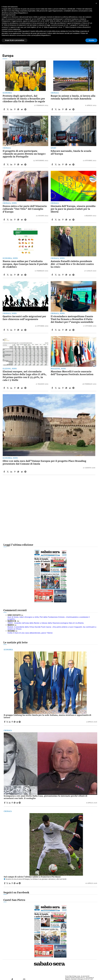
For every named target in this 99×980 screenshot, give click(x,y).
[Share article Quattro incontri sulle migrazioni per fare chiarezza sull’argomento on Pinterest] (15, 330)
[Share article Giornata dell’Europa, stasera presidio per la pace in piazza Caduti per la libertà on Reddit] (70, 220)
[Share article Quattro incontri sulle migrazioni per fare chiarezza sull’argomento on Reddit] (22, 330)
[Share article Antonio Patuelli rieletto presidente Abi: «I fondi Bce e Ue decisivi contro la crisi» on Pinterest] (63, 275)
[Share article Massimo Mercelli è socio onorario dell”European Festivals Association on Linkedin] (60, 388)
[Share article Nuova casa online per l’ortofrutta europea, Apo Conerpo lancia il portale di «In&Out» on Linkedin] (12, 275)
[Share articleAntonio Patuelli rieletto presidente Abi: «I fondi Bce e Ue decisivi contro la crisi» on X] (56, 275)
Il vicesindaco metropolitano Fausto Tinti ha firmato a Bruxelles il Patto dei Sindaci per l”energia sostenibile (72, 319)
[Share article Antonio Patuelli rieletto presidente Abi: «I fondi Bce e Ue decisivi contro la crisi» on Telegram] (74, 275)
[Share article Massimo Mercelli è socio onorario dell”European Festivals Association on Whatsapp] (67, 388)
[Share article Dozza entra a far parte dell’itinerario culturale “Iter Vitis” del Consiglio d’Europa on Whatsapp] (19, 220)
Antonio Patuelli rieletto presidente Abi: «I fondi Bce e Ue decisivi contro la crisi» (72, 264)
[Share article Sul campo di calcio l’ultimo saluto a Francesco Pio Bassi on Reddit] (17, 883)
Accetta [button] (91, 40)
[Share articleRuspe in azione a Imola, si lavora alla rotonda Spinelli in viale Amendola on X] (56, 109)
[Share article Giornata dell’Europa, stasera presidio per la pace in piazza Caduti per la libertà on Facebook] (53, 220)
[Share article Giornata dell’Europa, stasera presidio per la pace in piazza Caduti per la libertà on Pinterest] (63, 220)
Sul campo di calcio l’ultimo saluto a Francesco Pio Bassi (32, 877)
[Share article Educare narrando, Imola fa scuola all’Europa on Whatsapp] (67, 164)
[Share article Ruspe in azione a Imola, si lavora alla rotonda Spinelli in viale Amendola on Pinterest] (63, 109)
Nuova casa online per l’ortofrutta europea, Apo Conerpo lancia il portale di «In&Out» (25, 264)
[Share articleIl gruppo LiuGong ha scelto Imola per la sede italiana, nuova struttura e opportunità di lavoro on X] (7, 722)
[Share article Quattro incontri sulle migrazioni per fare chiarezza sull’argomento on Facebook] (4, 330)
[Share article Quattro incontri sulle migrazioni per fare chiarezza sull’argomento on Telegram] (26, 330)
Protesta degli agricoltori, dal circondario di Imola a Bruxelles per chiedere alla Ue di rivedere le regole (24, 99)
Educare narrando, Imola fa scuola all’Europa (71, 152)
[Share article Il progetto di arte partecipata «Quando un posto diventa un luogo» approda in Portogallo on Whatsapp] (19, 164)
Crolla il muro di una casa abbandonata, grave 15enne (30, 633)
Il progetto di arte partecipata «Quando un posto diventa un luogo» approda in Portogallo (24, 154)
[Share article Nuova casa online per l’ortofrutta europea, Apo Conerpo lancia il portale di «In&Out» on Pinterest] (15, 275)
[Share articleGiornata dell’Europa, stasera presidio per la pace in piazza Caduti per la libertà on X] (56, 220)
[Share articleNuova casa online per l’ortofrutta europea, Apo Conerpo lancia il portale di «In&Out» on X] (8, 275)
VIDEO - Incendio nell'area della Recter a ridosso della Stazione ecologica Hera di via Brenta (46, 623)
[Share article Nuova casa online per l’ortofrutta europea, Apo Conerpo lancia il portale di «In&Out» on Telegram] (26, 275)
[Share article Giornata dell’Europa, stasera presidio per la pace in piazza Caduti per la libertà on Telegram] (74, 220)
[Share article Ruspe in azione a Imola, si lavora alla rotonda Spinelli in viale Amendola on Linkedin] (60, 109)
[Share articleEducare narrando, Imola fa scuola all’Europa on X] (56, 164)
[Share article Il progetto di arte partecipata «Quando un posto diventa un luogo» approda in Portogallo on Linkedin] (12, 164)
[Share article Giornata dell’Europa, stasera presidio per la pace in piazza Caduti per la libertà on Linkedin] (60, 220)
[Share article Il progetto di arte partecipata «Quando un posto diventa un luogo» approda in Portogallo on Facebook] (4, 164)
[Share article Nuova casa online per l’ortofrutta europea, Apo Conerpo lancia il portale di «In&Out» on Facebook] (4, 275)
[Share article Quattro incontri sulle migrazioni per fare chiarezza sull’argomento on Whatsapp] (19, 330)
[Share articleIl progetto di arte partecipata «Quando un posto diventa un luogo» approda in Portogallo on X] (8, 164)
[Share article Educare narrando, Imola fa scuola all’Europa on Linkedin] (60, 164)
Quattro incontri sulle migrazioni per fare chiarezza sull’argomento (24, 318)
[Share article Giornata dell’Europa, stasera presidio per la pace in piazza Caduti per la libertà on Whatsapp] (67, 220)
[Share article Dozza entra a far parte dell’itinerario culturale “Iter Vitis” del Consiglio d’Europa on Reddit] (22, 220)
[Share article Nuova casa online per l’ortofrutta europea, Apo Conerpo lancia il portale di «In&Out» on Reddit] (22, 275)
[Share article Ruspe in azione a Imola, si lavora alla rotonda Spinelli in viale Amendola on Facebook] (53, 109)
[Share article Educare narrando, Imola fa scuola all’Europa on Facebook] (53, 164)
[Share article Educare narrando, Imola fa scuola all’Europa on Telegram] (74, 164)
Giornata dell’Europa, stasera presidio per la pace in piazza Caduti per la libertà (73, 209)
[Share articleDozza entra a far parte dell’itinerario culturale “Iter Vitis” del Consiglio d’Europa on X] (8, 220)
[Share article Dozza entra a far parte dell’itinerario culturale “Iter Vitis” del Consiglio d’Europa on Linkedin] (12, 220)
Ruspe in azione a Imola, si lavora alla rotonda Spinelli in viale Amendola (73, 97)
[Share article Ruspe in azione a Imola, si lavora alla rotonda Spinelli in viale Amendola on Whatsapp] (67, 109)
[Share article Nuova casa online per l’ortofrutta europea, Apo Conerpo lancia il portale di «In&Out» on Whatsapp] (19, 275)
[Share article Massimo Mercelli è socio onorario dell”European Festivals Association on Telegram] (74, 388)
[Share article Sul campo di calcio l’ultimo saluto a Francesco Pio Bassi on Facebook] (5, 883)
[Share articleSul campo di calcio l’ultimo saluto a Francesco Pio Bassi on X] (7, 883)
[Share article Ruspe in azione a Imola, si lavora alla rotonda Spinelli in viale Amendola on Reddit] (70, 109)
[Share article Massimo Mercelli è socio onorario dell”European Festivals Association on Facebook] (53, 388)
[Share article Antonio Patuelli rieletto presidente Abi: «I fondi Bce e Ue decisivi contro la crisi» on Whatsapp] (67, 275)
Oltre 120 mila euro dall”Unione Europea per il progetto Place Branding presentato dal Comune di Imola (44, 462)
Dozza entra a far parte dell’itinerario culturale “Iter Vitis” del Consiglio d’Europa (25, 209)
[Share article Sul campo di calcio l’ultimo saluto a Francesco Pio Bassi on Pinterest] (12, 883)
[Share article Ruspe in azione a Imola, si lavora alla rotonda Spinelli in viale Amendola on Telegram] (74, 109)
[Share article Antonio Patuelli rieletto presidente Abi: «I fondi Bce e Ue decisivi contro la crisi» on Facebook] (53, 275)
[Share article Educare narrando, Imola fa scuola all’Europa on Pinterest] (63, 164)
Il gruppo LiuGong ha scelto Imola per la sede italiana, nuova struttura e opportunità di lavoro (47, 716)
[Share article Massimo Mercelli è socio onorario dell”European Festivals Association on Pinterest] (63, 388)
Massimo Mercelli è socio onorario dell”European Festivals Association (72, 373)
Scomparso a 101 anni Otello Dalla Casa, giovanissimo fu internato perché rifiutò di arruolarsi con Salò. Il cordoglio (46, 797)
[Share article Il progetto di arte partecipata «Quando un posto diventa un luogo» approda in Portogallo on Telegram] (26, 164)
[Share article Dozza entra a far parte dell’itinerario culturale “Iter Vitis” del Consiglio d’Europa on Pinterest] (15, 220)
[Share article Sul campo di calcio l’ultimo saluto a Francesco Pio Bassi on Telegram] (20, 883)
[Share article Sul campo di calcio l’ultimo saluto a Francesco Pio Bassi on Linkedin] (10, 883)
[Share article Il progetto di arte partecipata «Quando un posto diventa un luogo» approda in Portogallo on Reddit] (22, 164)
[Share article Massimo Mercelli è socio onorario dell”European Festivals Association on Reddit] (70, 388)
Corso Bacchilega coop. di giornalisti (77, 976)
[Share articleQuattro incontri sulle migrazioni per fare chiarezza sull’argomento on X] (8, 330)
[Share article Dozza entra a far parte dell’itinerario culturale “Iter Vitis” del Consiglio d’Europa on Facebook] (4, 220)
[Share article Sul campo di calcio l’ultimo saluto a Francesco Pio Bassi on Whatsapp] (15, 883)
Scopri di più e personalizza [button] (15, 40)
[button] (96, 3)
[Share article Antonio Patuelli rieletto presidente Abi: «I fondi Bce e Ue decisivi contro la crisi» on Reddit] (70, 275)
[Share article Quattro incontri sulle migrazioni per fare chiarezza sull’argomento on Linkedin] (12, 330)
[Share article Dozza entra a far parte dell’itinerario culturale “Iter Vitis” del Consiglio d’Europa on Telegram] (26, 220)
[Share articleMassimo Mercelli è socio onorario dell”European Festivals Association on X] (56, 388)
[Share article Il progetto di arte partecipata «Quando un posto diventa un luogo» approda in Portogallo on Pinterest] (15, 164)
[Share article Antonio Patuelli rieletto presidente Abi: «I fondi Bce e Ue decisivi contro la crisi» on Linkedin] (60, 275)
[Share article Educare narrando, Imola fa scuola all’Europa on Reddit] (70, 164)
